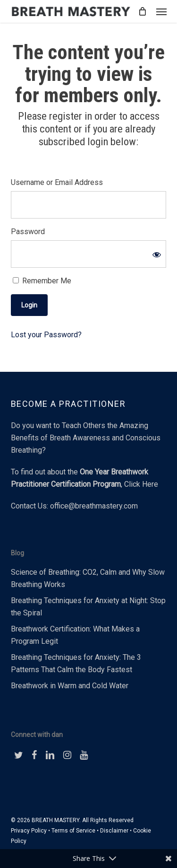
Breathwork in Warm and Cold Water (70, 686)
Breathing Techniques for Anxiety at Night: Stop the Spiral (88, 607)
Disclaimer (114, 831)
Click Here (141, 484)
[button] (161, 11)
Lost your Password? (46, 335)
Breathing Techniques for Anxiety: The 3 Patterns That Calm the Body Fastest (76, 663)
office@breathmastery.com (94, 506)
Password (28, 232)
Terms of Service (73, 831)
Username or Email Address (57, 182)
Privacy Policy (29, 831)
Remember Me (42, 281)
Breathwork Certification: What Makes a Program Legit (75, 635)
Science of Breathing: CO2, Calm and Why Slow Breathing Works (88, 578)
